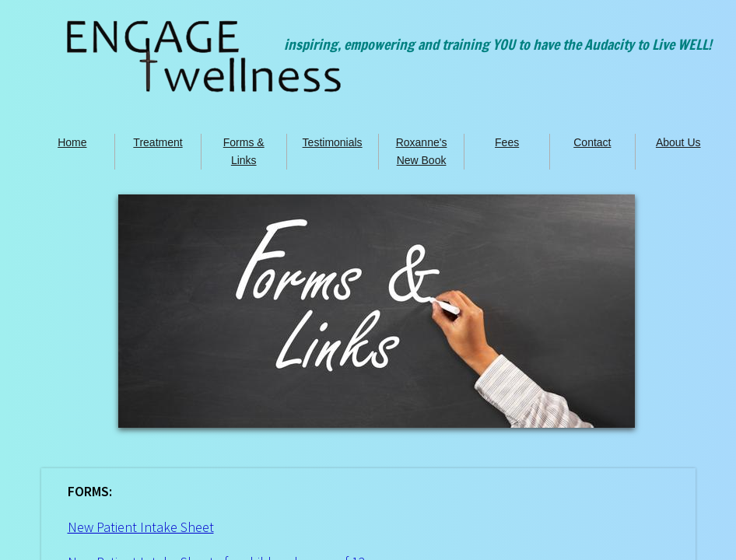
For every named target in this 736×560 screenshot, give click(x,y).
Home (72, 142)
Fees (507, 142)
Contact (592, 142)
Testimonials (333, 142)
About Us (678, 142)
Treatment (158, 142)
